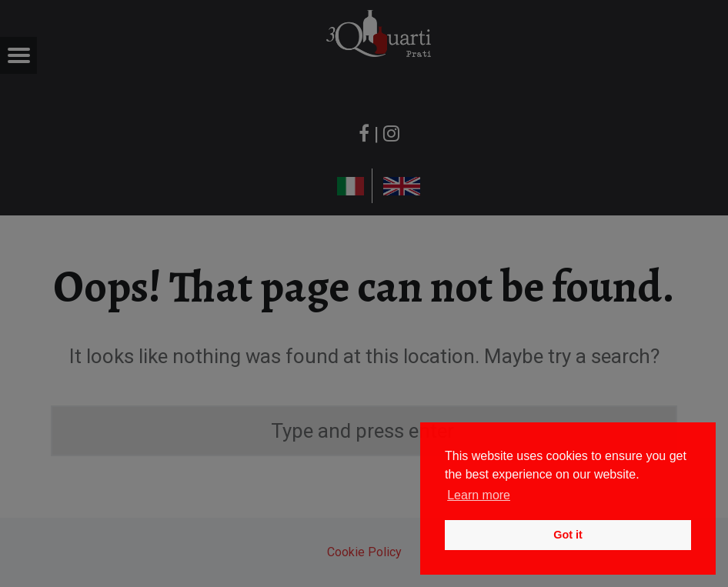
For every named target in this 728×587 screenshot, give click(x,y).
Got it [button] (568, 535)
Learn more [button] (479, 495)
